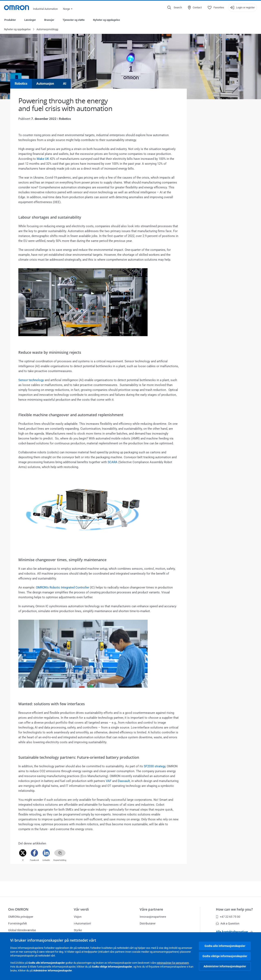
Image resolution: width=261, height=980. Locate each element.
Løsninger (30, 20)
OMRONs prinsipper (21, 917)
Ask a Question (228, 923)
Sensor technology (31, 380)
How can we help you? (234, 909)
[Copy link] (60, 853)
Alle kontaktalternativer (234, 932)
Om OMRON (18, 909)
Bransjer (49, 20)
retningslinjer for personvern (173, 963)
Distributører (148, 923)
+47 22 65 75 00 (228, 917)
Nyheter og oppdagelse (106, 20)
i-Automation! (82, 923)
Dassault (124, 781)
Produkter (10, 20)
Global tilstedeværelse (22, 930)
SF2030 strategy (155, 766)
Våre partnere (151, 909)
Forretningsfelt (18, 923)
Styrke (78, 930)
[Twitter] (23, 853)
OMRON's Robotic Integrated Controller (62, 588)
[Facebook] (34, 853)
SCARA (113, 462)
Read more (200, 485)
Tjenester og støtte (74, 20)
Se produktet (201, 619)
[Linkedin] (46, 853)
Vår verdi (81, 909)
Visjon (78, 917)
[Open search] (175, 8)
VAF (109, 781)
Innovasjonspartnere (153, 917)
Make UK (43, 159)
